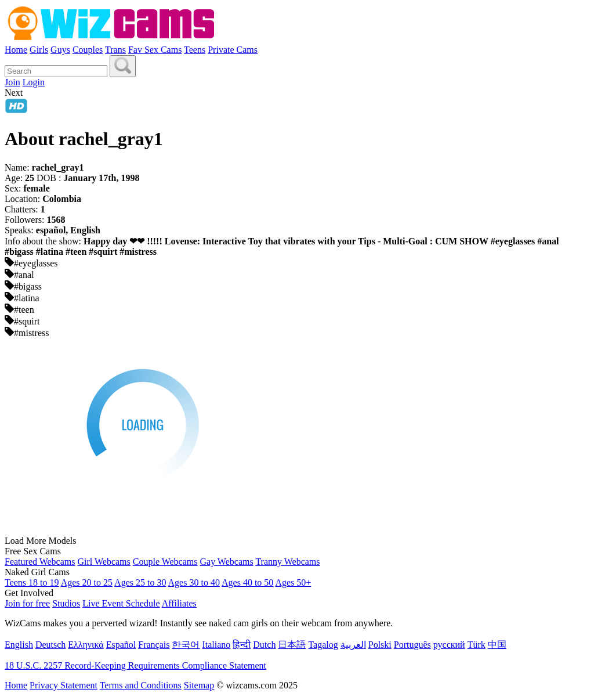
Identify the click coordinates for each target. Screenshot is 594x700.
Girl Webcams (104, 562)
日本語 (292, 645)
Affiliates (179, 603)
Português (412, 645)
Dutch (264, 645)
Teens (195, 50)
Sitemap (199, 685)
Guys (60, 50)
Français (154, 645)
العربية (353, 645)
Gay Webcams (227, 562)
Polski (380, 645)
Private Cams (233, 50)
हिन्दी (242, 645)
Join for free (27, 603)
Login (34, 82)
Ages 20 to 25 (87, 582)
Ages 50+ (293, 582)
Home (16, 50)
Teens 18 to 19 (32, 582)
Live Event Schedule (121, 603)
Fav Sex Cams (155, 50)
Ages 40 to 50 (247, 582)
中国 (497, 645)
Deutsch (50, 645)
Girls (39, 50)
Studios (66, 603)
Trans (115, 50)
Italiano (216, 645)
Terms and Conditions (141, 685)
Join (12, 82)
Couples (88, 50)
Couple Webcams (165, 562)
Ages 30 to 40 (194, 582)
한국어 (186, 645)
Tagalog (323, 645)
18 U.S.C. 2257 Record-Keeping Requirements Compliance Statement (135, 665)
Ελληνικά (86, 645)
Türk (477, 645)
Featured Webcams (40, 562)
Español (121, 645)
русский (449, 645)
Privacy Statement (64, 685)
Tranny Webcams (287, 562)
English (19, 645)
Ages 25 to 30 (140, 582)
